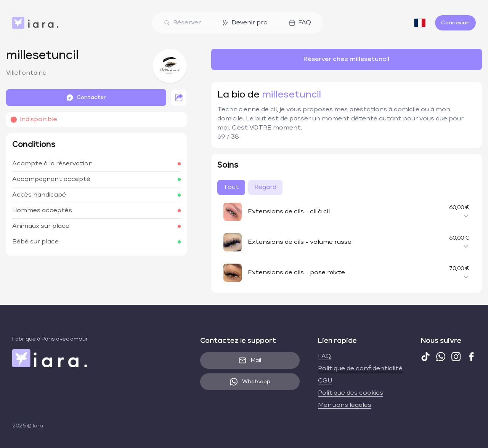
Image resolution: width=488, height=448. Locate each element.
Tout (231, 187)
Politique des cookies (351, 393)
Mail (250, 360)
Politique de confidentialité (360, 369)
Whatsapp (250, 382)
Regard (265, 187)
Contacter (86, 98)
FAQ (300, 23)
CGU (325, 381)
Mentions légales (345, 405)
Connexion (455, 23)
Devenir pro (245, 23)
